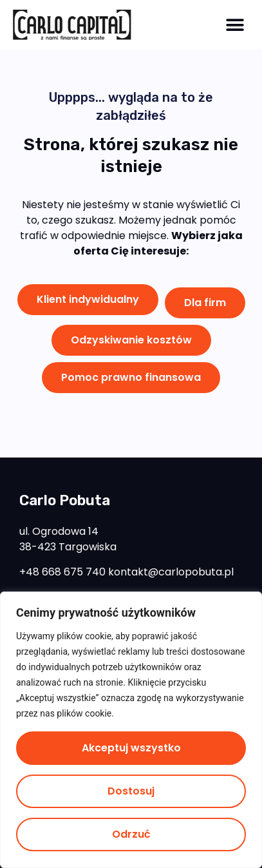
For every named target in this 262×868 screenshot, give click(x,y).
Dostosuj (131, 791)
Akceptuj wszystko (131, 748)
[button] (235, 25)
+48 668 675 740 (62, 572)
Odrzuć (131, 834)
